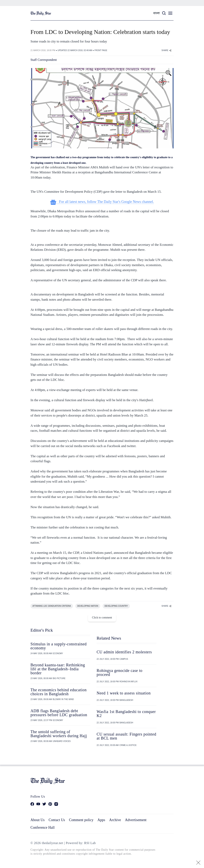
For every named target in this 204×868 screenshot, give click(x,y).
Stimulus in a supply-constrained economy (59, 646)
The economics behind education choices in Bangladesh (59, 692)
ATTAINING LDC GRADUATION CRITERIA (52, 606)
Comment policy (81, 820)
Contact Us (57, 820)
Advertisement (136, 820)
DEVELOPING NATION (88, 606)
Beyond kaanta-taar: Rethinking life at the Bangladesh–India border (58, 669)
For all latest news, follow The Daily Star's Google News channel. (102, 202)
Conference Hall (43, 828)
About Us (38, 820)
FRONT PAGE (101, 50)
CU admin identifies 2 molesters (124, 652)
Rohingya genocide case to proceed (120, 672)
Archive (115, 820)
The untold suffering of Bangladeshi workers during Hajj (59, 734)
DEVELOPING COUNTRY (116, 606)
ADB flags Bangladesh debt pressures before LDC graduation (59, 713)
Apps (101, 820)
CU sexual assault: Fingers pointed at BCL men (126, 736)
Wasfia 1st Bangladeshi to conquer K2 (126, 714)
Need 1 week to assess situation (124, 693)
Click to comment (102, 618)
